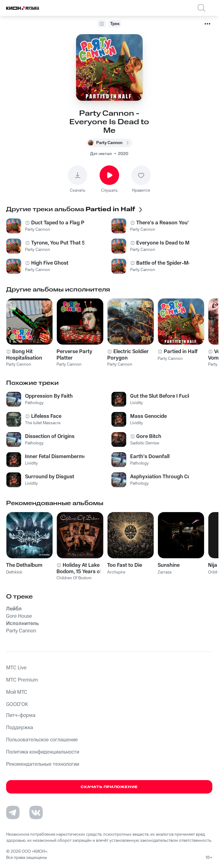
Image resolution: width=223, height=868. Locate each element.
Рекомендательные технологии (43, 764)
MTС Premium (22, 680)
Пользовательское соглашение (42, 740)
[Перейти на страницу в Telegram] (13, 812)
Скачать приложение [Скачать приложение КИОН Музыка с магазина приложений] (109, 787)
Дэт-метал (101, 154)
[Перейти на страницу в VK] (36, 812)
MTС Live (16, 668)
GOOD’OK (17, 704)
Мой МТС (17, 692)
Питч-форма (21, 715)
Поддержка (20, 728)
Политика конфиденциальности (43, 752)
